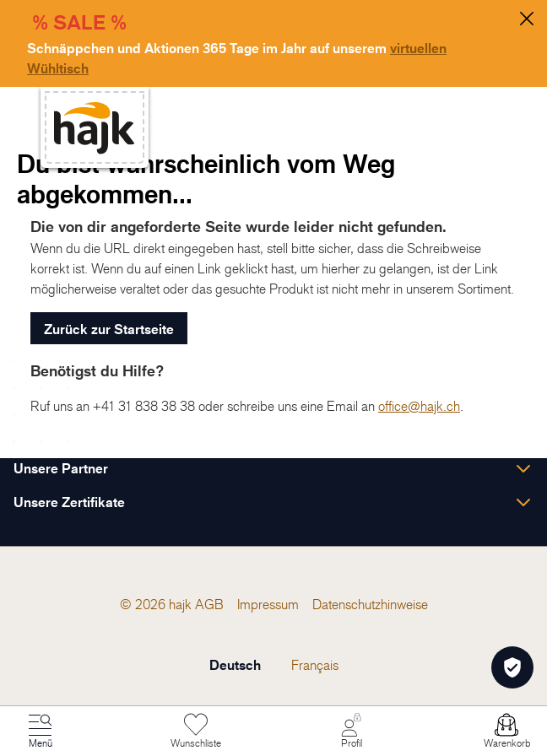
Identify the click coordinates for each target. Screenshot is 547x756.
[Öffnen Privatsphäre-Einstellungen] (512, 667)
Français (315, 665)
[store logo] (95, 128)
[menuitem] (209, 604)
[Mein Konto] (351, 732)
